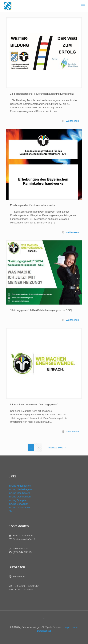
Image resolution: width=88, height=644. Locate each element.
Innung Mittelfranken (20, 486)
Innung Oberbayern (19, 493)
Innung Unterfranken (20, 507)
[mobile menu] (83, 6)
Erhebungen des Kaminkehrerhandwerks (33, 205)
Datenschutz (44, 631)
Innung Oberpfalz (18, 500)
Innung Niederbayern (20, 489)
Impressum (71, 627)
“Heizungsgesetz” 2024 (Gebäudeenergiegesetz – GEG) (41, 310)
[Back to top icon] (44, 618)
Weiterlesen (72, 121)
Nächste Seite (57, 448)
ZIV (10, 511)
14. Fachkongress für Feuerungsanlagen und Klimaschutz (42, 94)
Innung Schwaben (18, 504)
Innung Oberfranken (20, 497)
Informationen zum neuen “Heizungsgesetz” (34, 404)
